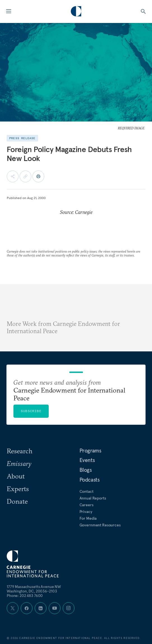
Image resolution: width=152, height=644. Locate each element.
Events (87, 460)
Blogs (86, 470)
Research (20, 451)
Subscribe (31, 411)
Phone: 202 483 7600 (25, 596)
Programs (90, 451)
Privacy (86, 512)
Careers (86, 505)
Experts (18, 489)
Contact (86, 491)
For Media (88, 518)
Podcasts (90, 480)
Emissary (19, 463)
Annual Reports (93, 498)
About (16, 476)
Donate (17, 501)
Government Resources (100, 525)
